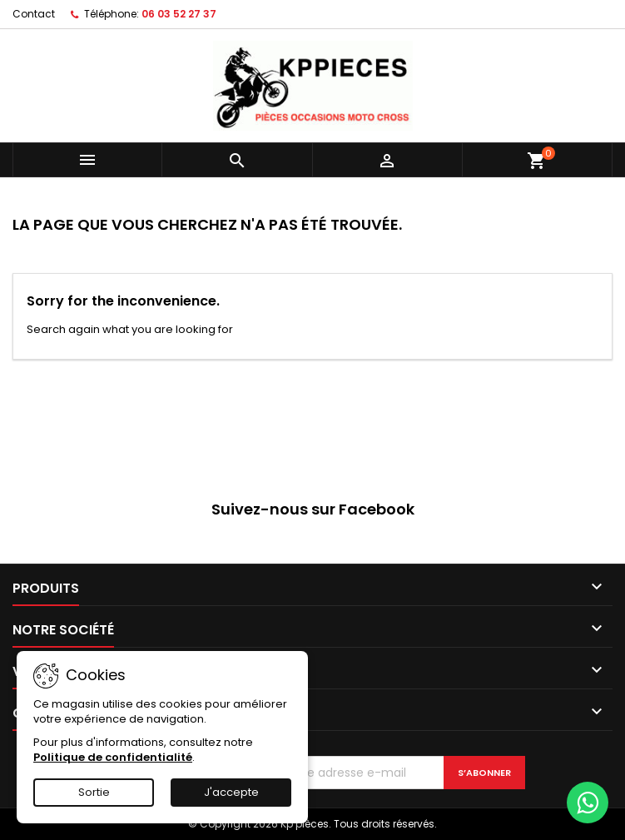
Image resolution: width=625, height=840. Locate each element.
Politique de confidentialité (113, 757)
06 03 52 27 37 (179, 14)
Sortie (94, 792)
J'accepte (231, 792)
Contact (34, 14)
